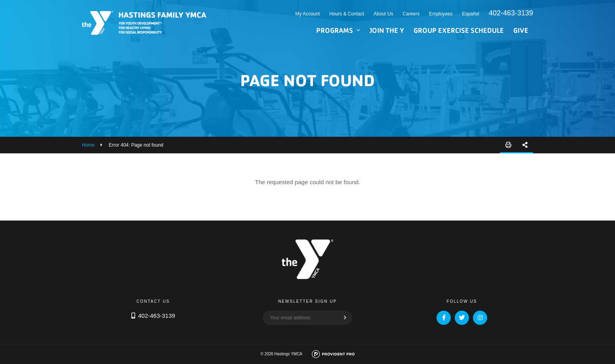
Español (471, 14)
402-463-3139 (511, 13)
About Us (383, 14)
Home (88, 145)
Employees (441, 14)
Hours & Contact (347, 14)
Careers (411, 14)
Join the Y (387, 30)
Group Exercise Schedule (459, 30)
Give (521, 30)
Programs (335, 30)
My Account (307, 14)
